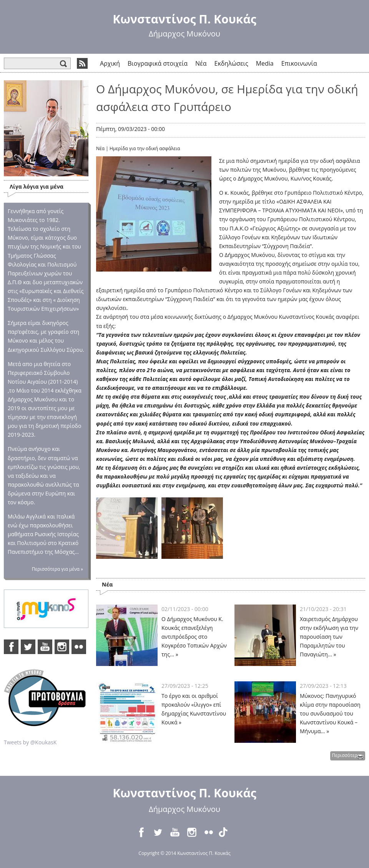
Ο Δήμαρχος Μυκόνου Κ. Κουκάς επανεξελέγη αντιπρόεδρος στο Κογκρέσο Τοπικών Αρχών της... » (194, 637)
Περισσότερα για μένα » (57, 569)
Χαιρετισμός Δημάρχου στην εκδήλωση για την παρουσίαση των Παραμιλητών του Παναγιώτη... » (329, 637)
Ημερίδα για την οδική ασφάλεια (145, 148)
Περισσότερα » (348, 755)
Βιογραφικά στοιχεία (158, 63)
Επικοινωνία (299, 63)
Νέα (201, 63)
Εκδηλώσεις (231, 63)
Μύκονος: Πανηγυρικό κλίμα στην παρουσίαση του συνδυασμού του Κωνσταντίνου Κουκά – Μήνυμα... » (330, 713)
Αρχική (110, 63)
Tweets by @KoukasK (30, 742)
